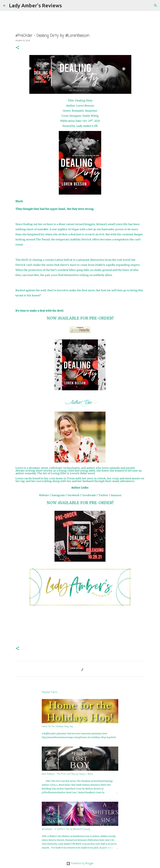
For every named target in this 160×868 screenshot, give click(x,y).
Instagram (58, 495)
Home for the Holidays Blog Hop (57, 727)
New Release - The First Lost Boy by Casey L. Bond (67, 774)
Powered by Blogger (80, 864)
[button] (17, 48)
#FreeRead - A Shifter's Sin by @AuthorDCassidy (66, 829)
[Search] (66, 6)
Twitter (103, 495)
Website (44, 495)
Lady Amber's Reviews (35, 5)
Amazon (116, 495)
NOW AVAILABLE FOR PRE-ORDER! (80, 318)
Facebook (73, 495)
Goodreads (89, 495)
